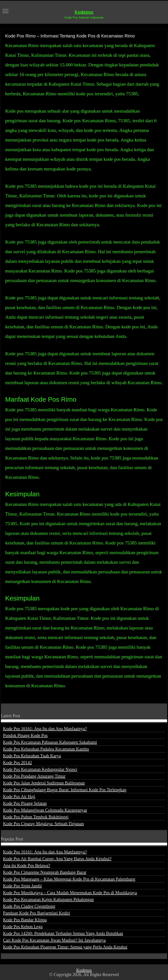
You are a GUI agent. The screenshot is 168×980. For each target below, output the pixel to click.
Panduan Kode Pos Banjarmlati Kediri (37, 913)
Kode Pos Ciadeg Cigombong (29, 906)
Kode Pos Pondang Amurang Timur (34, 776)
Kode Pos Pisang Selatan (25, 803)
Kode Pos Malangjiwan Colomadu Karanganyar (45, 810)
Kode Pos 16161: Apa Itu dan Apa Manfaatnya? (45, 729)
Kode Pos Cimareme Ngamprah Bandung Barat (45, 872)
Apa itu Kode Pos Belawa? (27, 865)
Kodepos (84, 12)
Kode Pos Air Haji (19, 796)
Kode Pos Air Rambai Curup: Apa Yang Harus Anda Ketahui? (57, 859)
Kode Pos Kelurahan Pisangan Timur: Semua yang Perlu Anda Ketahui (65, 947)
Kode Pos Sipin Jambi (22, 886)
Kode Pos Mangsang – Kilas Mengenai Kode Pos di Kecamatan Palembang (69, 879)
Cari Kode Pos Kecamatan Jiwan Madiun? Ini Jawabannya (54, 940)
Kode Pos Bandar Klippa (25, 920)
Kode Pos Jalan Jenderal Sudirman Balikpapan (44, 783)
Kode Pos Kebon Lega (23, 927)
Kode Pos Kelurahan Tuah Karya (32, 756)
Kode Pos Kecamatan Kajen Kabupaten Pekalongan (48, 899)
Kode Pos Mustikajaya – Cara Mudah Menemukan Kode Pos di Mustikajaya (70, 893)
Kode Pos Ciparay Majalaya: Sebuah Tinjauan (43, 824)
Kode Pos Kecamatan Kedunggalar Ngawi (40, 769)
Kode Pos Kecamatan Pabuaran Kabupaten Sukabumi (50, 742)
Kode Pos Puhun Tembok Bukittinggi (36, 817)
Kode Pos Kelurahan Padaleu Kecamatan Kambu (46, 749)
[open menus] (5, 11)
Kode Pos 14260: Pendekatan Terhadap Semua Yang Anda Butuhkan (63, 933)
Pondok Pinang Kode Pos (25, 735)
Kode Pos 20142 (17, 763)
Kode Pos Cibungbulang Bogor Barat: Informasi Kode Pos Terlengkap (65, 790)
